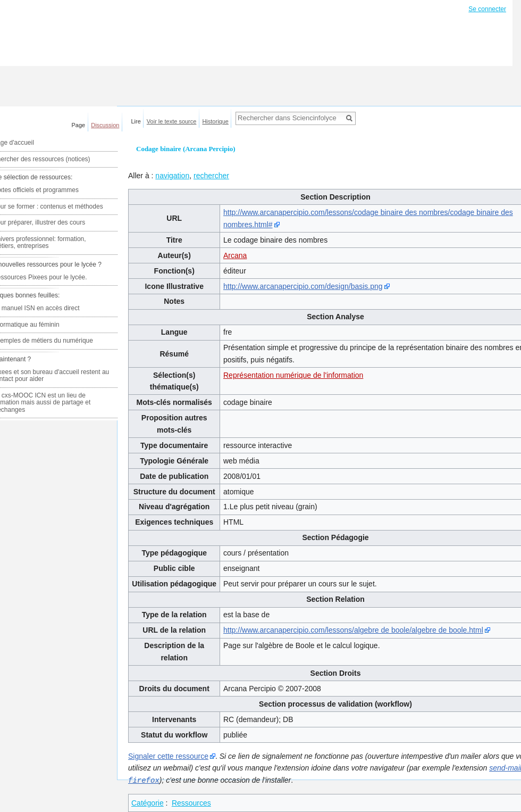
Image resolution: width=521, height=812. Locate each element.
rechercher (211, 176)
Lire (136, 121)
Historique (215, 121)
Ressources (191, 802)
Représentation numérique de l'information (293, 375)
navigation (172, 176)
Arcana (235, 255)
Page (79, 125)
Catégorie (148, 802)
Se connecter (487, 9)
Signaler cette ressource (168, 756)
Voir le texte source (172, 121)
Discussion (105, 125)
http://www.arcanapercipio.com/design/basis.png (303, 286)
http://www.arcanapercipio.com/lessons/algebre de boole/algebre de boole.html (353, 630)
